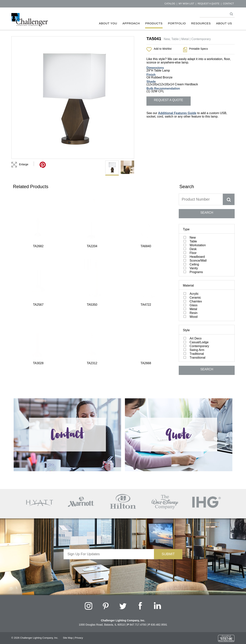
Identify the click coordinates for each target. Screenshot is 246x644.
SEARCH (207, 213)
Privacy (79, 638)
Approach (131, 23)
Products (154, 23)
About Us (224, 23)
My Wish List (186, 4)
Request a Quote (209, 4)
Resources (201, 23)
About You (108, 23)
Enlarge (24, 164)
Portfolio (177, 23)
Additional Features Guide (177, 113)
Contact (228, 4)
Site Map (68, 638)
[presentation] (109, 567)
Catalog (170, 4)
